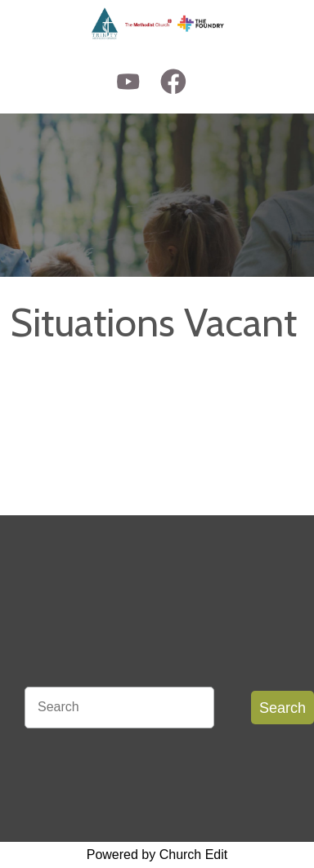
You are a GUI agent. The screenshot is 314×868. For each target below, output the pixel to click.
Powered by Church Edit (157, 855)
